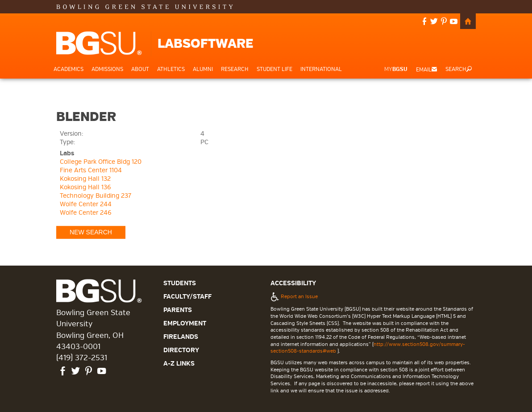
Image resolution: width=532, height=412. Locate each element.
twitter (434, 22)
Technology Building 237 (96, 196)
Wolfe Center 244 (86, 204)
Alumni (203, 69)
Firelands (181, 337)
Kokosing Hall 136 (85, 187)
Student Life (274, 69)
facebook (424, 22)
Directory (181, 350)
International (321, 69)
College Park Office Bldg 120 (101, 162)
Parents (178, 310)
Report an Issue (294, 296)
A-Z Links (179, 364)
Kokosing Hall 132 (85, 179)
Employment (185, 323)
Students (180, 283)
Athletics (171, 69)
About (140, 69)
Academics (69, 69)
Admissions (107, 69)
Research (235, 69)
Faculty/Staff (187, 297)
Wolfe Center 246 (86, 213)
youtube (454, 22)
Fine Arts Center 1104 (91, 170)
